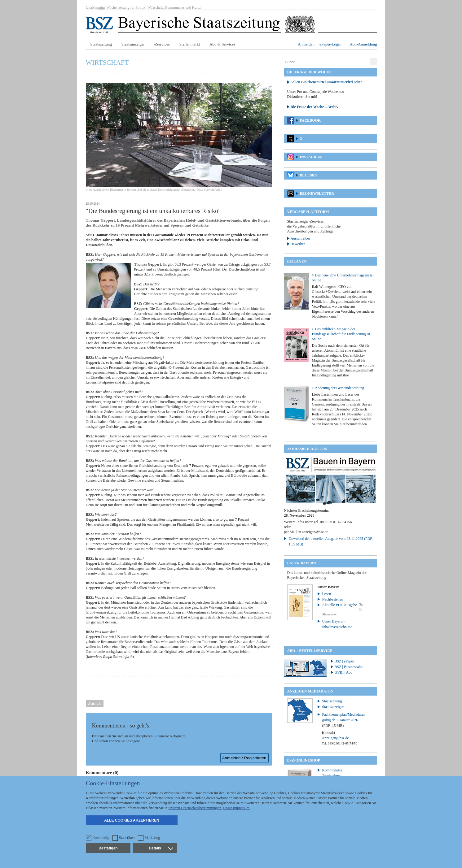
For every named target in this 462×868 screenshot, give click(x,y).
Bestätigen (108, 848)
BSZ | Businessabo (349, 667)
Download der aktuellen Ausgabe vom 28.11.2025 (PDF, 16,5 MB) (331, 541)
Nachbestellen (333, 599)
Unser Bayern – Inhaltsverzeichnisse (337, 624)
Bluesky (308, 175)
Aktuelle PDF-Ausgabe (340, 605)
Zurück (95, 703)
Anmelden (306, 44)
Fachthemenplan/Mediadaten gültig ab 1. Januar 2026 (344, 720)
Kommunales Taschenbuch (332, 773)
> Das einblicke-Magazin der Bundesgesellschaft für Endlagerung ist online (341, 334)
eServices (162, 44)
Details (161, 848)
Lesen (327, 594)
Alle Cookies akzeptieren (132, 820)
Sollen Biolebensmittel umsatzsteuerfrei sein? (326, 82)
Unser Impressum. (237, 808)
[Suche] (326, 62)
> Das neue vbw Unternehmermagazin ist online (343, 278)
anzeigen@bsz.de (315, 532)
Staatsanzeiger (133, 44)
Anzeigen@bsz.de (335, 738)
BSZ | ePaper (344, 661)
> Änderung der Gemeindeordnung (338, 388)
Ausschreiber (300, 238)
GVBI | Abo (344, 672)
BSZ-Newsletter (317, 193)
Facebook (310, 120)
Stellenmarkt (190, 44)
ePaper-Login (330, 44)
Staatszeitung (101, 44)
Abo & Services (222, 44)
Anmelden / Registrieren (244, 758)
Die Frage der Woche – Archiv (315, 107)
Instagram (311, 157)
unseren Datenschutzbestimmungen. (195, 808)
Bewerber (298, 244)
